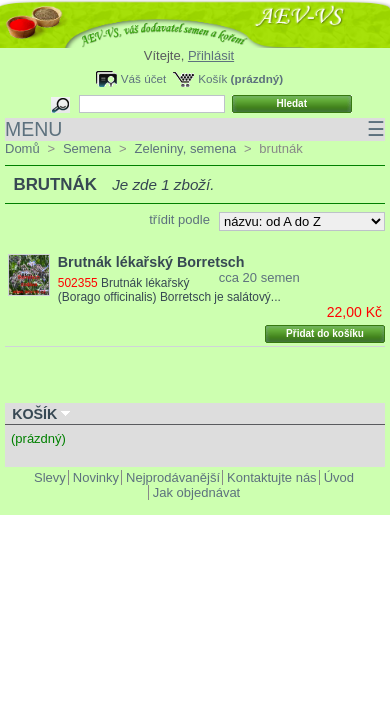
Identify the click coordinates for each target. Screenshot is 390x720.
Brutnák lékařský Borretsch (151, 262)
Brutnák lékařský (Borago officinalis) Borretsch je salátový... (169, 290)
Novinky (96, 477)
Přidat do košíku (325, 333)
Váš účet (143, 78)
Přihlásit (211, 55)
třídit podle (179, 219)
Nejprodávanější (173, 477)
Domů (22, 148)
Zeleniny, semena (185, 148)
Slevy (50, 477)
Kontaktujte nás (272, 477)
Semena (87, 148)
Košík (212, 78)
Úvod (339, 477)
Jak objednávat (196, 492)
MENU (195, 129)
